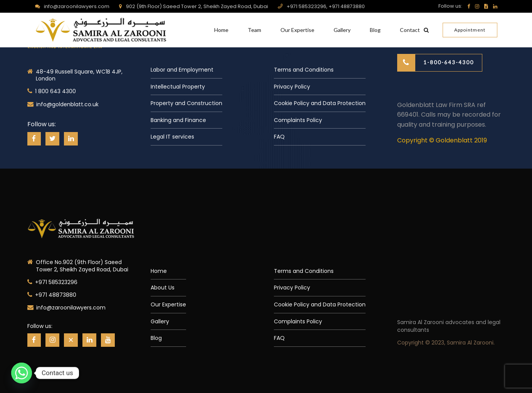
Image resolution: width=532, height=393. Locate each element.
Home (221, 30)
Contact (410, 30)
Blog (375, 30)
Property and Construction (186, 103)
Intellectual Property (178, 87)
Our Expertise (297, 30)
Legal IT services (172, 137)
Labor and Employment (182, 70)
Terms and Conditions (304, 70)
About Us (163, 288)
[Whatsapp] (22, 373)
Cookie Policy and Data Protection (320, 103)
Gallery (342, 30)
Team (254, 30)
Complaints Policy (298, 120)
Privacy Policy (292, 87)
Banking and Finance (178, 120)
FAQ (279, 137)
